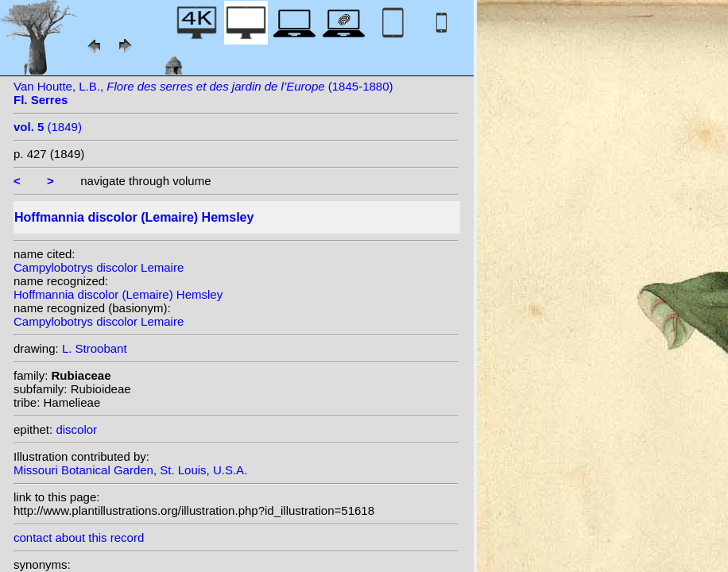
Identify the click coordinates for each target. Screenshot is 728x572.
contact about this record (79, 537)
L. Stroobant (95, 348)
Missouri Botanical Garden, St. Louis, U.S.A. (130, 470)
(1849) (48, 127)
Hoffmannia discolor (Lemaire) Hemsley (118, 294)
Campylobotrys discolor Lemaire (99, 267)
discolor (76, 429)
